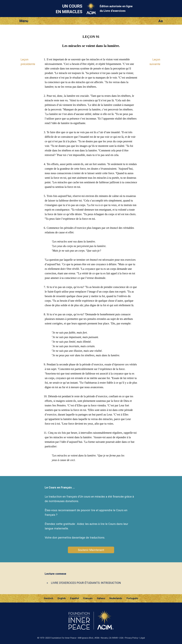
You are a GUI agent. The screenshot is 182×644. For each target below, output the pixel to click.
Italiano (101, 598)
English (62, 598)
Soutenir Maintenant (91, 550)
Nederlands (116, 598)
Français (88, 598)
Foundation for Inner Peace (63, 638)
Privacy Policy (132, 638)
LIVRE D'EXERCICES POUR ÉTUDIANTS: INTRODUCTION (86, 583)
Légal (142, 638)
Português (132, 598)
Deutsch (49, 598)
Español (75, 598)
